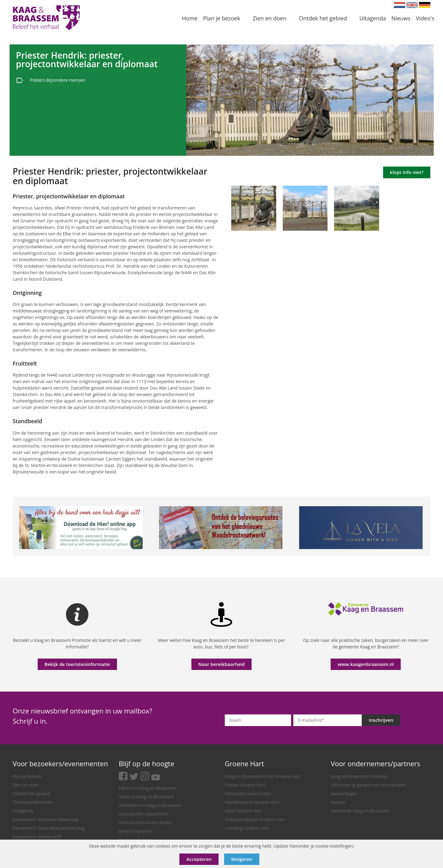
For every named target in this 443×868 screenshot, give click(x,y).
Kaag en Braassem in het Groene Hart (263, 776)
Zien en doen (26, 785)
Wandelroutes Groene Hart (252, 802)
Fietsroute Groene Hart (248, 794)
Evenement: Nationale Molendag (45, 819)
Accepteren (199, 859)
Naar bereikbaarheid (221, 664)
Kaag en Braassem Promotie (359, 776)
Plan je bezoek (27, 776)
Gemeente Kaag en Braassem (361, 811)
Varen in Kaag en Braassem (146, 797)
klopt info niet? (407, 172)
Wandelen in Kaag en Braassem (150, 805)
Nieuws (338, 802)
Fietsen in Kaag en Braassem (148, 788)
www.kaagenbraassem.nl (366, 664)
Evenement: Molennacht (37, 837)
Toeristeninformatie (33, 802)
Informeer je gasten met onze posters (369, 785)
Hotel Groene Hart (243, 811)
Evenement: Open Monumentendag (49, 828)
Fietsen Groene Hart (245, 785)
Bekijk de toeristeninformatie (77, 664)
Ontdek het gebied (31, 794)
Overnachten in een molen (146, 823)
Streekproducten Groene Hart (255, 819)
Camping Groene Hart (247, 828)
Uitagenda (23, 811)
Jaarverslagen (345, 794)
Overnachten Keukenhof (143, 814)
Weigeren (242, 859)
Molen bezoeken (136, 831)
